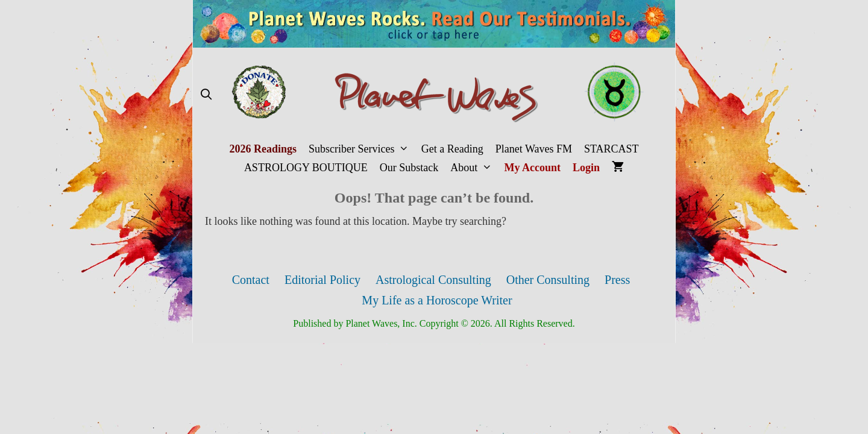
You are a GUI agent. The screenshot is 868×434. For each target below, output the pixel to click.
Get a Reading (452, 149)
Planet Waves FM (534, 149)
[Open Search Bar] (206, 95)
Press (617, 280)
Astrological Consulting (433, 280)
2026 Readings (263, 149)
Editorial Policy (322, 280)
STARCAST (612, 149)
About (474, 168)
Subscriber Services (362, 149)
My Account (533, 168)
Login (586, 168)
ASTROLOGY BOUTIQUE (306, 168)
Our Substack (409, 168)
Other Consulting (548, 280)
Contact (251, 280)
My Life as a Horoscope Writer (437, 300)
